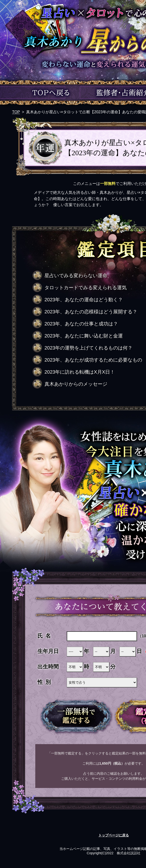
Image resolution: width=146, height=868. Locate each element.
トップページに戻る (114, 835)
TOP (16, 112)
